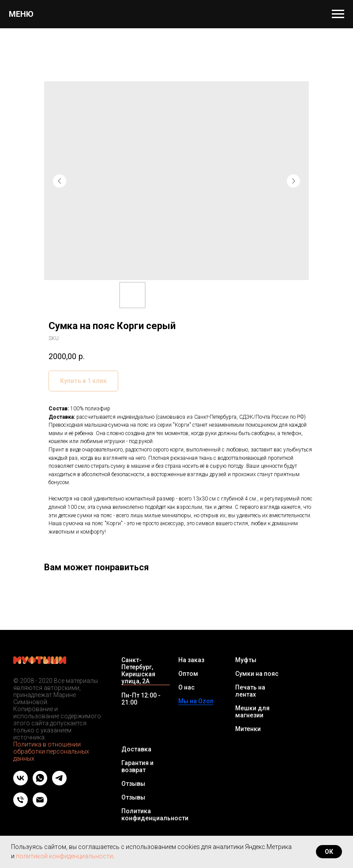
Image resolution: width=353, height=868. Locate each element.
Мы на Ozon (196, 701)
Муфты (246, 660)
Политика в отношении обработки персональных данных (51, 751)
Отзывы (133, 784)
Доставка (136, 749)
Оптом (188, 674)
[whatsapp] (40, 783)
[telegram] (59, 783)
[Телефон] (21, 805)
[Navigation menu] (338, 14)
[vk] (21, 783)
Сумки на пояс (257, 674)
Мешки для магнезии (252, 712)
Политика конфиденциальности (155, 815)
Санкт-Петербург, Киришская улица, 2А (138, 671)
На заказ (191, 660)
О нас (186, 687)
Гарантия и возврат (137, 766)
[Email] (40, 805)
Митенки (248, 729)
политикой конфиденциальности (64, 856)
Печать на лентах (250, 691)
